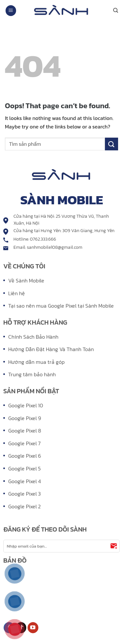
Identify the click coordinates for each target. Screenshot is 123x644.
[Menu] (11, 11)
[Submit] (112, 144)
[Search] (116, 10)
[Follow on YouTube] (33, 628)
